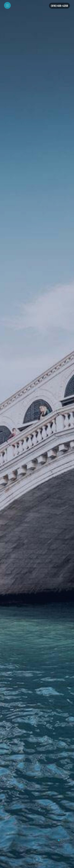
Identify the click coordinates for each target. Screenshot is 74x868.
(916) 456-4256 (59, 6)
